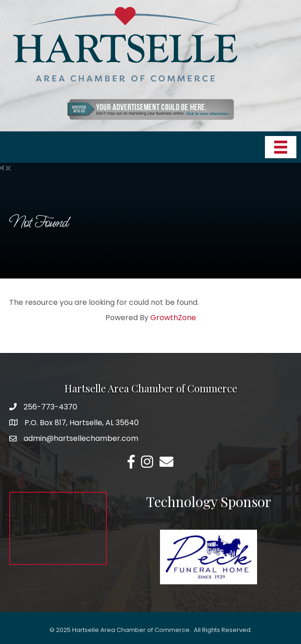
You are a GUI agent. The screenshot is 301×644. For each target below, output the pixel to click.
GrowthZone (173, 318)
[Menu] (281, 147)
